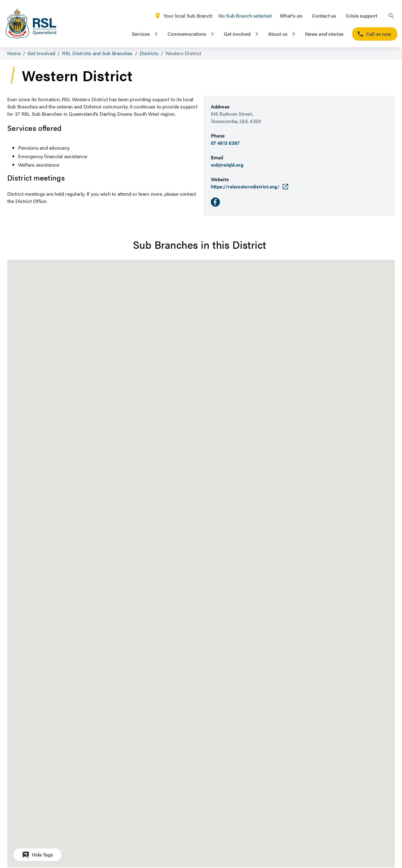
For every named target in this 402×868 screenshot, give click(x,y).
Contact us (324, 16)
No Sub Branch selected (245, 16)
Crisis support (362, 16)
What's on (291, 16)
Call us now (374, 34)
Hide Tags (38, 855)
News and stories (324, 34)
